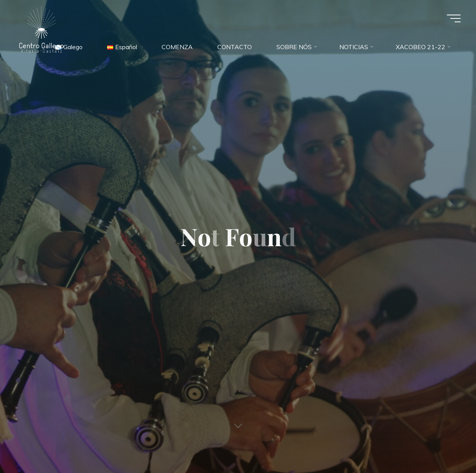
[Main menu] (454, 18)
